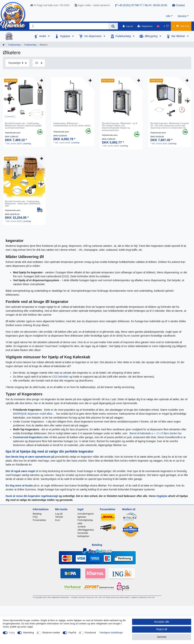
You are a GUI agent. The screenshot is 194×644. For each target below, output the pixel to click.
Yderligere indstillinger (111, 632)
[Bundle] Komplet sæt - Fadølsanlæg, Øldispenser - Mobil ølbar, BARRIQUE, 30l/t (23, 204)
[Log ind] (128, 26)
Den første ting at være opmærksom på (30, 457)
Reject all (162, 629)
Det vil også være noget (21, 471)
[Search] (113, 26)
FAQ (35, 517)
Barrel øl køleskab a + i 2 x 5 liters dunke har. (156, 433)
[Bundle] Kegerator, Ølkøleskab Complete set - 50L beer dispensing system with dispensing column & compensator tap (170, 126)
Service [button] (182, 16)
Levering (27, 144)
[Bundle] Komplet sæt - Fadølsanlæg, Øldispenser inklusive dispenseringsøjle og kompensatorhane (23, 126)
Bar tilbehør (179, 36)
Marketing (29, 632)
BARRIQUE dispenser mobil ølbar (33, 414)
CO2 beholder (61, 377)
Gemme (162, 637)
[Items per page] (39, 63)
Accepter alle (162, 622)
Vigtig (12, 632)
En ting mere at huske (19, 486)
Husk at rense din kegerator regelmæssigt (32, 496)
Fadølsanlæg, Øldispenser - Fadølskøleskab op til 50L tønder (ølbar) (72, 124)
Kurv (58, 520)
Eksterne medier (51, 632)
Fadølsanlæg (124, 36)
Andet (43, 36)
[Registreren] (145, 26)
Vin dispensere (93, 36)
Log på (59, 514)
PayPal (72, 632)
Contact (178, 5)
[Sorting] (17, 63)
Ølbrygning (152, 36)
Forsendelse (39, 520)
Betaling (37, 514)
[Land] (158, 26)
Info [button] (168, 16)
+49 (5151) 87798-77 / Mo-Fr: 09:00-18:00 (141, 5)
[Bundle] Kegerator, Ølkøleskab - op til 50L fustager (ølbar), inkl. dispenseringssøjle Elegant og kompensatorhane (120, 127)
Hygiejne (65, 36)
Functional (90, 632)
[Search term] (69, 26)
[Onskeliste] (166, 26)
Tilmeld (59, 517)
